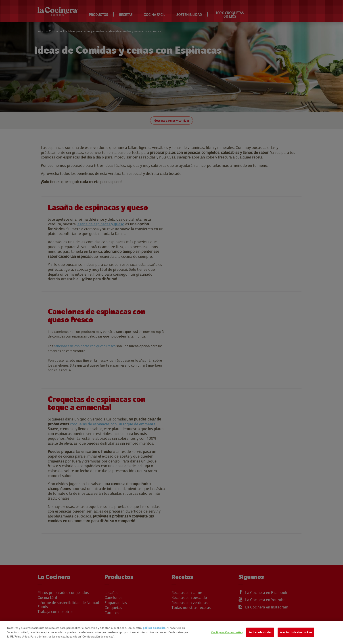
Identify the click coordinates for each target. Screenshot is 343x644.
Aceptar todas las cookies (296, 632)
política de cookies (154, 628)
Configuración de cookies (227, 632)
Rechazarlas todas (260, 632)
